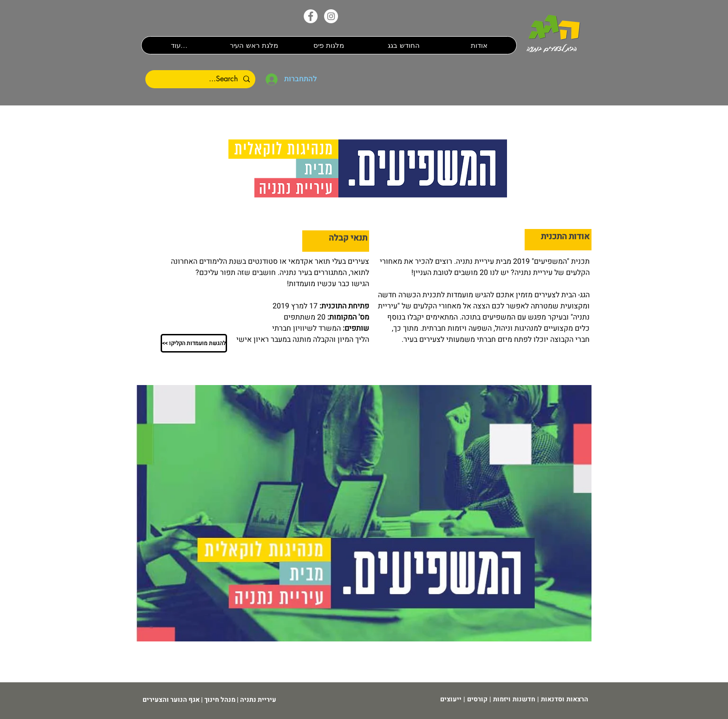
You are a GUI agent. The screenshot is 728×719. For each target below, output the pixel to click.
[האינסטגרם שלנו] (331, 16)
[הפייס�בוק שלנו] (311, 16)
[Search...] (201, 79)
